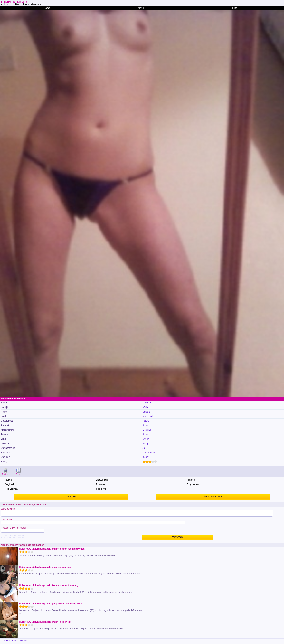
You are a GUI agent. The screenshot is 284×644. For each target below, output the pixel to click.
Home (47, 8)
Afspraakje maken (213, 497)
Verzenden (177, 537)
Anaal (14, 641)
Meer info (71, 497)
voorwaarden (19, 537)
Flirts (235, 8)
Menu (141, 8)
